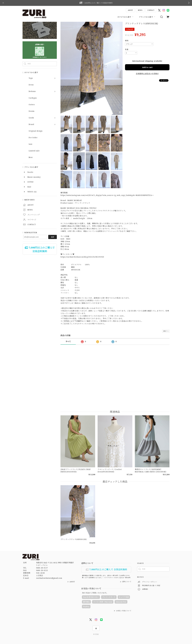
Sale (30, 144)
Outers (32, 105)
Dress (31, 85)
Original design (36, 131)
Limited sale (34, 151)
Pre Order (33, 138)
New (31, 157)
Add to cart (147, 67)
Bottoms (32, 91)
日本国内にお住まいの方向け (147, 74)
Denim (32, 111)
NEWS (140, 10)
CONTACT (151, 10)
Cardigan (33, 98)
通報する (166, 331)
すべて (68, 341)
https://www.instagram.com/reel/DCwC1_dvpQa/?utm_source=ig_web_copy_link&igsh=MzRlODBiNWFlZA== (107, 195)
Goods (31, 118)
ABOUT (130, 10)
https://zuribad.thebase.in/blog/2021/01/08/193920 (82, 257)
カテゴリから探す (126, 17)
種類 (127, 41)
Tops (31, 78)
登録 (53, 237)
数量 (127, 49)
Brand (31, 124)
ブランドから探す (147, 17)
